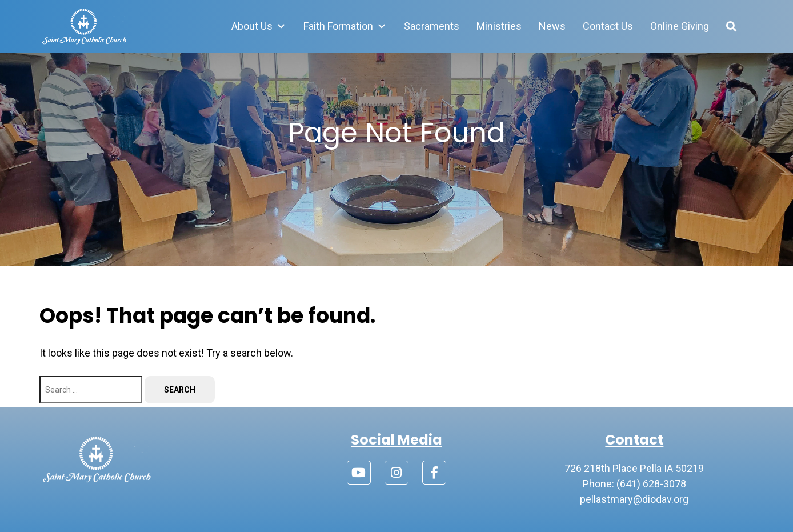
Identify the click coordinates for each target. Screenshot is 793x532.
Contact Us (608, 26)
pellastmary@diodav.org (634, 499)
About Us (259, 26)
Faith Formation (345, 26)
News (552, 26)
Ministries (499, 26)
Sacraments (432, 26)
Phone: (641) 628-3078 (634, 484)
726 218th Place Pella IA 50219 (634, 468)
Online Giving (680, 26)
